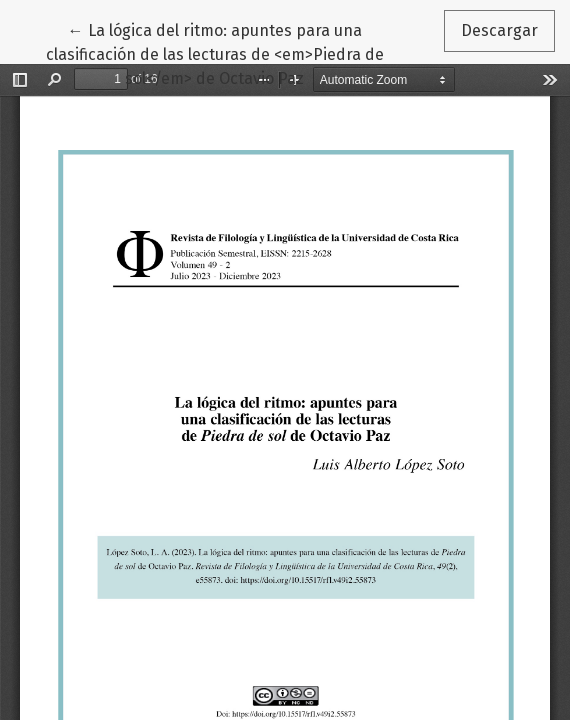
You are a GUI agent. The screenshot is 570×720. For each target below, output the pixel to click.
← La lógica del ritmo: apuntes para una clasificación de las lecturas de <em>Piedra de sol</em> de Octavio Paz (215, 53)
